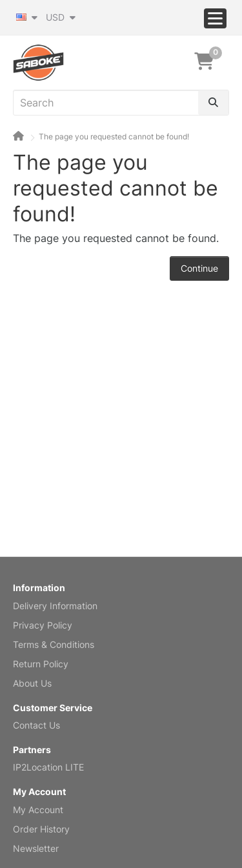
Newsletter (36, 848)
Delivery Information (55, 606)
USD (61, 17)
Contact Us (36, 725)
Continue (199, 268)
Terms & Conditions (54, 644)
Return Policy (41, 664)
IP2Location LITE (48, 767)
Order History (41, 829)
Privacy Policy (43, 625)
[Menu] (215, 18)
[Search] (213, 103)
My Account (38, 810)
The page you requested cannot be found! (114, 136)
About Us (32, 683)
